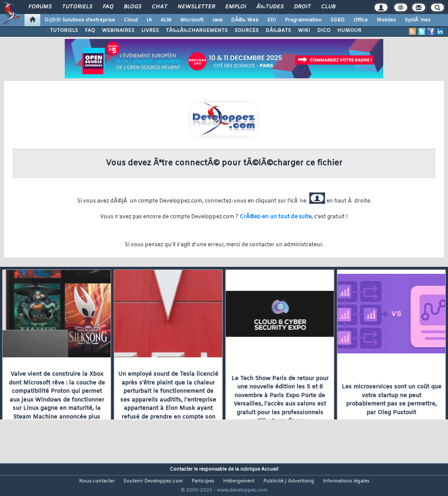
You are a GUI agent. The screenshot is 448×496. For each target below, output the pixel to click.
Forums (40, 7)
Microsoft (192, 20)
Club (328, 7)
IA (149, 20)
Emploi (236, 7)
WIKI (304, 31)
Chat (159, 7)
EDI (272, 20)
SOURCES (247, 31)
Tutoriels (77, 7)
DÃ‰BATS (278, 31)
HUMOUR (349, 31)
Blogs (133, 7)
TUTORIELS (64, 31)
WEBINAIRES (118, 31)
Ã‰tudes (270, 7)
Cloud (131, 20)
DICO (324, 31)
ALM (166, 20)
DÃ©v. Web (245, 20)
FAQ (108, 7)
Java (217, 20)
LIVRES (150, 31)
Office (361, 20)
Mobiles (386, 20)
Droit (302, 7)
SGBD (338, 20)
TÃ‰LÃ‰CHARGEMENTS (197, 31)
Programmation (303, 20)
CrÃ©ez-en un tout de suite (276, 217)
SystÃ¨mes (418, 20)
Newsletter (196, 7)
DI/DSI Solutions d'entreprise (80, 20)
